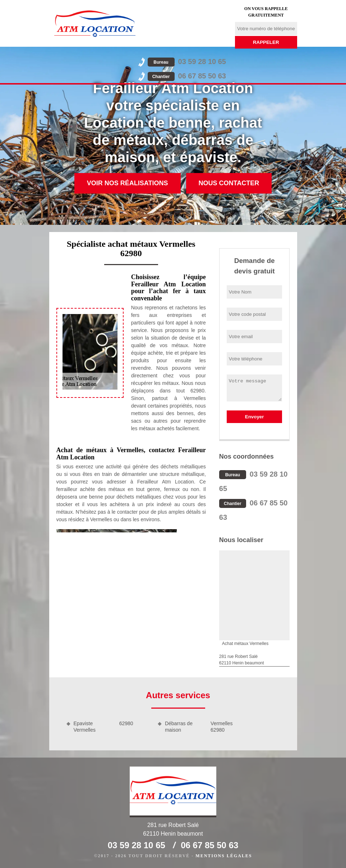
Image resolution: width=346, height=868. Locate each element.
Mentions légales (224, 856)
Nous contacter (229, 183)
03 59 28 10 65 (187, 62)
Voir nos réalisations (128, 183)
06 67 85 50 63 (187, 76)
